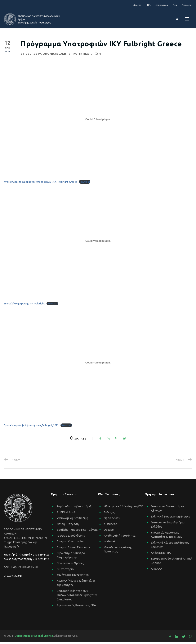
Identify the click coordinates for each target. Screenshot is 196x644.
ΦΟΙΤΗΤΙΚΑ (81, 56)
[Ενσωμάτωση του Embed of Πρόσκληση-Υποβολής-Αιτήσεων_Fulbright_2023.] (98, 365)
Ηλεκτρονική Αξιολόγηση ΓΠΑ (124, 508)
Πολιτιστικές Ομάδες (70, 565)
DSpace (109, 532)
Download (85, 184)
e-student (110, 526)
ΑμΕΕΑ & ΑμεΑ (66, 514)
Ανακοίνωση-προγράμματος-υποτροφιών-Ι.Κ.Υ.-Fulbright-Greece (40, 184)
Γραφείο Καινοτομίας (70, 543)
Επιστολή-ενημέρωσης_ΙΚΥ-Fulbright (24, 306)
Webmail (110, 543)
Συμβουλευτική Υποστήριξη (75, 508)
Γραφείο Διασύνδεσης (71, 537)
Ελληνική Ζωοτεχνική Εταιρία (171, 519)
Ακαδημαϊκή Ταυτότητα (120, 537)
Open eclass (112, 520)
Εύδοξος (109, 514)
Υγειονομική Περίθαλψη (72, 520)
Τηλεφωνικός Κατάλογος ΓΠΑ (76, 607)
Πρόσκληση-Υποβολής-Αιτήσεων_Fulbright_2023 (31, 427)
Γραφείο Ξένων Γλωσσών (73, 549)
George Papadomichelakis (46, 56)
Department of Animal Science (34, 638)
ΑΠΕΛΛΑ (156, 571)
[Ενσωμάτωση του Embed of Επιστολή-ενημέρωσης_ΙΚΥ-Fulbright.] (98, 243)
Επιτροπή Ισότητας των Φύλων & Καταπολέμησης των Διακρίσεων (77, 597)
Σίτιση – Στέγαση (68, 526)
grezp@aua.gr (13, 578)
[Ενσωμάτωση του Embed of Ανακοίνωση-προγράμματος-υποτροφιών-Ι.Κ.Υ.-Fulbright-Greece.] (98, 121)
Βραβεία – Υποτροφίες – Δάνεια (77, 532)
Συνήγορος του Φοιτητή (73, 577)
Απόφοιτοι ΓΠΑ (161, 555)
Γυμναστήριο (65, 571)
